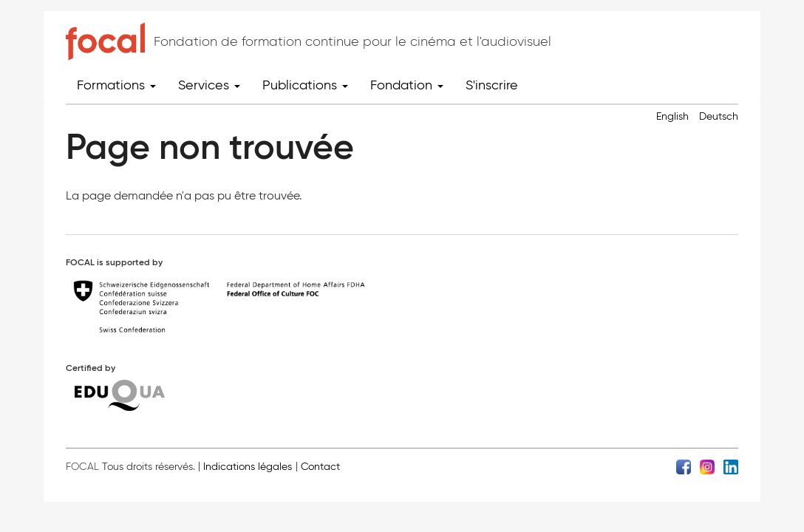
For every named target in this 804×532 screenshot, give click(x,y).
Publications (305, 85)
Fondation (407, 85)
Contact (320, 467)
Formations (116, 85)
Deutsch (719, 116)
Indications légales (248, 467)
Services (209, 85)
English (672, 116)
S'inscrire (492, 85)
